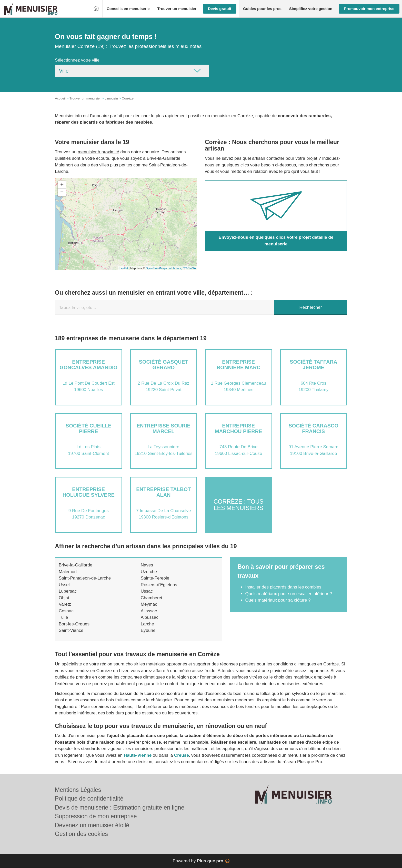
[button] (128, 9)
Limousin (111, 98)
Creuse (182, 755)
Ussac (147, 591)
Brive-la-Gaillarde (76, 565)
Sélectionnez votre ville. (78, 60)
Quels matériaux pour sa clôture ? (278, 600)
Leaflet (124, 268)
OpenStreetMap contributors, (164, 268)
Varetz (65, 604)
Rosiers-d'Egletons (159, 585)
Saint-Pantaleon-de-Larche (85, 578)
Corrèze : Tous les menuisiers (239, 505)
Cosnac (66, 611)
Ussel (64, 585)
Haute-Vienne (138, 755)
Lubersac (68, 591)
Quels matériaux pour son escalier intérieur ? (288, 594)
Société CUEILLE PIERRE (89, 428)
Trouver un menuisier (85, 98)
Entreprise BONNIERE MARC (239, 365)
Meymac (149, 604)
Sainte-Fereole (155, 578)
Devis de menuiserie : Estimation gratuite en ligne (120, 807)
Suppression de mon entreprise (96, 816)
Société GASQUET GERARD (164, 365)
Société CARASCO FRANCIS (314, 428)
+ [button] (62, 185)
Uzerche (149, 572)
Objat (64, 598)
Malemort (68, 572)
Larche (147, 624)
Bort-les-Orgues (74, 624)
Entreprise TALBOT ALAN (163, 492)
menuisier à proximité (98, 152)
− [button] (62, 193)
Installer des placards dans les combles (283, 587)
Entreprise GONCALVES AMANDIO (88, 365)
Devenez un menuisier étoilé (92, 825)
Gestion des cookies (81, 834)
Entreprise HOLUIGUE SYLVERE (89, 492)
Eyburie (148, 630)
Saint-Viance (71, 630)
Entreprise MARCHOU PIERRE (238, 428)
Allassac (149, 611)
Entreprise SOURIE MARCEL (164, 428)
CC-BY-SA (189, 268)
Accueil (60, 98)
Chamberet (152, 598)
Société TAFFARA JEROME (313, 365)
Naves (147, 565)
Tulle (63, 617)
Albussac (150, 617)
